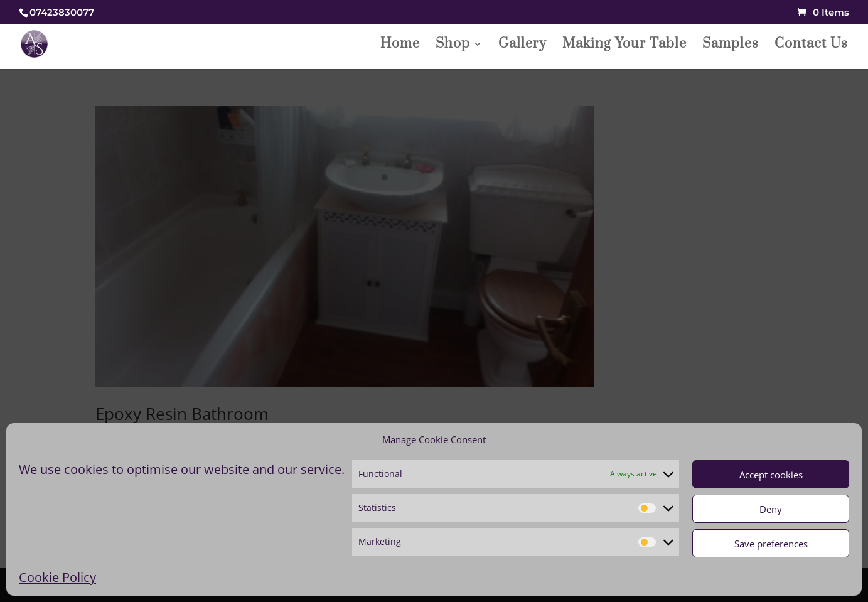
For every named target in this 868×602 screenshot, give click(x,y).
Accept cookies (771, 475)
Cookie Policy (57, 577)
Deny (771, 509)
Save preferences (771, 544)
